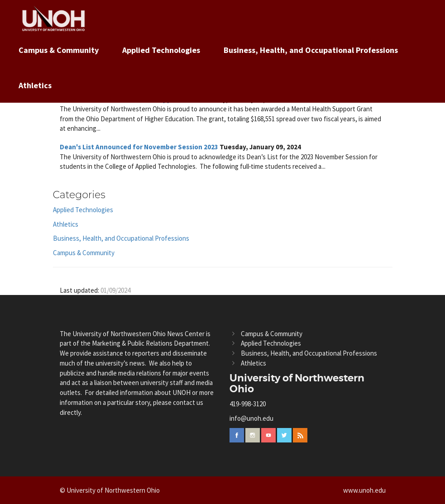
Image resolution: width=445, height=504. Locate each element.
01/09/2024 (115, 290)
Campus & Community (59, 50)
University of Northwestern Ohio (297, 384)
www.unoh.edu (364, 490)
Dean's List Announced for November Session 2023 (139, 147)
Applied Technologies (161, 50)
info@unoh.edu (251, 418)
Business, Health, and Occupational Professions (311, 50)
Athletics (35, 85)
